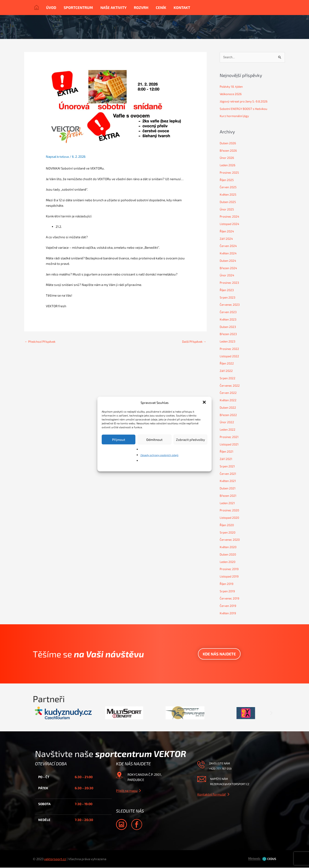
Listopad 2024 (230, 224)
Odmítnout (154, 440)
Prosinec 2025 (230, 173)
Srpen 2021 (228, 467)
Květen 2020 (229, 547)
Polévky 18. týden (233, 87)
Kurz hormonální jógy (236, 116)
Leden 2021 (228, 503)
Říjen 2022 (227, 364)
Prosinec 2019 (230, 569)
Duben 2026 (229, 143)
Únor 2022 (227, 422)
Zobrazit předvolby (190, 440)
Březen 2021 (229, 496)
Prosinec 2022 (230, 349)
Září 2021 (226, 459)
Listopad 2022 (230, 356)
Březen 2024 (229, 268)
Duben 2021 (228, 489)
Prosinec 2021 (230, 437)
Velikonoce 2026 (232, 94)
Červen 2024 (229, 246)
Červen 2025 (229, 187)
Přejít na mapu (127, 791)
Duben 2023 (228, 327)
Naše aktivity (113, 7)
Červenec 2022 (230, 386)
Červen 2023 (229, 312)
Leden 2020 (228, 562)
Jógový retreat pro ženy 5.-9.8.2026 (246, 102)
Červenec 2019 (230, 599)
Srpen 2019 (228, 591)
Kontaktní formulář (212, 795)
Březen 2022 (229, 415)
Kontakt (182, 7)
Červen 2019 (229, 606)
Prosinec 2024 (230, 217)
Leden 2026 (228, 165)
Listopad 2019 (230, 577)
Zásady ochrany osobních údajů (159, 455)
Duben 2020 (229, 555)
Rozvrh (141, 7)
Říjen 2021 (227, 452)
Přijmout (119, 440)
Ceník (161, 7)
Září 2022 (226, 371)
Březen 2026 (229, 151)
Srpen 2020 (228, 533)
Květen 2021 (229, 481)
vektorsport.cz (55, 859)
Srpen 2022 (228, 378)
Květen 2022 (229, 400)
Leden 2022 (228, 430)
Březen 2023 (229, 334)
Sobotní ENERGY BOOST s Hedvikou (246, 109)
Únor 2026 (227, 158)
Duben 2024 (229, 261)
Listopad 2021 (230, 445)
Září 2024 (227, 239)
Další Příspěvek (193, 342)
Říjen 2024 (227, 232)
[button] (205, 403)
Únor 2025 (227, 210)
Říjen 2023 (227, 290)
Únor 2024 (227, 275)
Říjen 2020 (227, 525)
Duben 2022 (228, 408)
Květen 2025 (229, 195)
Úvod (51, 7)
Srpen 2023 (228, 298)
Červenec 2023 (230, 305)
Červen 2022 (229, 393)
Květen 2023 (229, 320)
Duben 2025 (228, 202)
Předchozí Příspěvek (42, 342)
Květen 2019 (229, 613)
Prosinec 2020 (230, 510)
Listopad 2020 (230, 518)
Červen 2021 (229, 474)
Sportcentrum (78, 7)
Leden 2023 (228, 342)
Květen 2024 (229, 254)
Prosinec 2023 (230, 283)
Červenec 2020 (231, 540)
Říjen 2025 (227, 180)
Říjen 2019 (227, 584)
